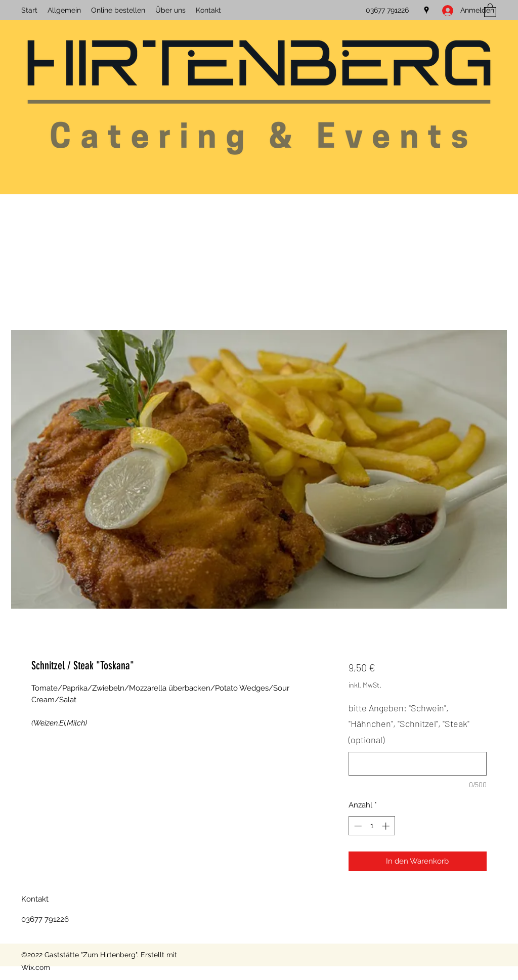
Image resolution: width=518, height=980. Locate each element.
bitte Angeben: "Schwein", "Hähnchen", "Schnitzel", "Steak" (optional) (409, 724)
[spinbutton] (372, 826)
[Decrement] (357, 826)
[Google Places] (426, 10)
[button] (490, 10)
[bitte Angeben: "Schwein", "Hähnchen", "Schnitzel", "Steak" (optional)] (418, 764)
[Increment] (387, 826)
